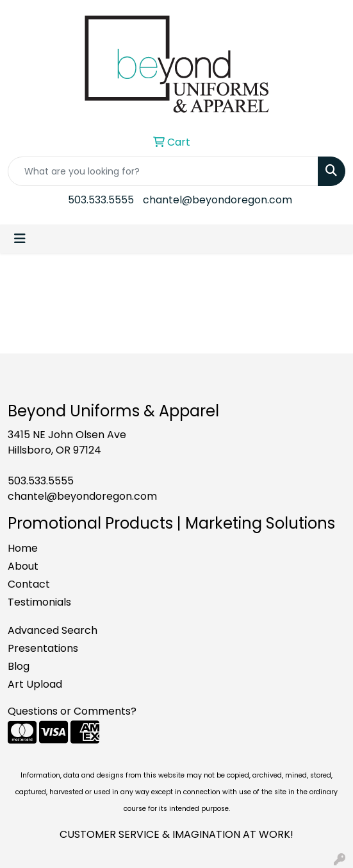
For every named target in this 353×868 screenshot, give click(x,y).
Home (23, 548)
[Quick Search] (163, 171)
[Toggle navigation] (20, 239)
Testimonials (39, 602)
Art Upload (35, 684)
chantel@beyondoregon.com (218, 200)
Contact (29, 584)
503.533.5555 (101, 200)
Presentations (43, 648)
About (23, 566)
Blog (19, 666)
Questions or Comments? (72, 711)
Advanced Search (53, 630)
